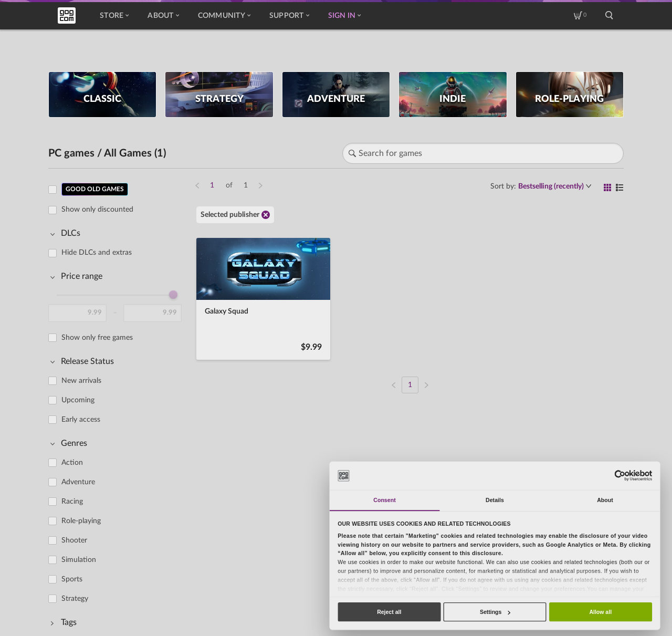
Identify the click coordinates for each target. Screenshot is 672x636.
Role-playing (81, 521)
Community (224, 16)
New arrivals (81, 381)
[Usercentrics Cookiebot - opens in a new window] (620, 476)
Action (72, 463)
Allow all (600, 612)
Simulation (79, 560)
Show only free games (97, 338)
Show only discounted (97, 210)
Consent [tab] (384, 500)
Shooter (74, 540)
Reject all (389, 612)
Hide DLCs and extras (97, 253)
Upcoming (78, 400)
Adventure (78, 482)
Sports (72, 579)
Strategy (75, 599)
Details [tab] (495, 500)
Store (114, 16)
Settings (495, 612)
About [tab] (605, 500)
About (163, 16)
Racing (72, 502)
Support (289, 16)
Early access (81, 420)
